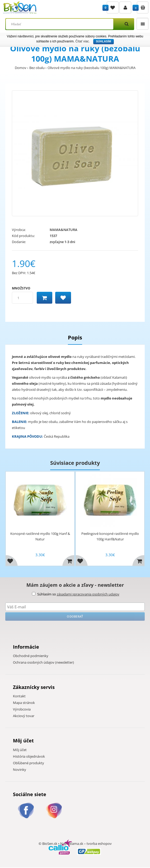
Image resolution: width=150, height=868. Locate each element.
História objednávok (29, 756)
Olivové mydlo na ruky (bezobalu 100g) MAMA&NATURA (92, 68)
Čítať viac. (83, 41)
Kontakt (19, 696)
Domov (21, 68)
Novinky (20, 770)
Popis (75, 337)
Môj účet (20, 750)
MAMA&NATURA (64, 230)
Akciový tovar (24, 716)
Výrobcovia (22, 709)
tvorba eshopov (99, 844)
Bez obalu (37, 68)
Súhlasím (103, 41)
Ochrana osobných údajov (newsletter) (43, 662)
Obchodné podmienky (31, 656)
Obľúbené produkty (29, 763)
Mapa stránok (24, 703)
